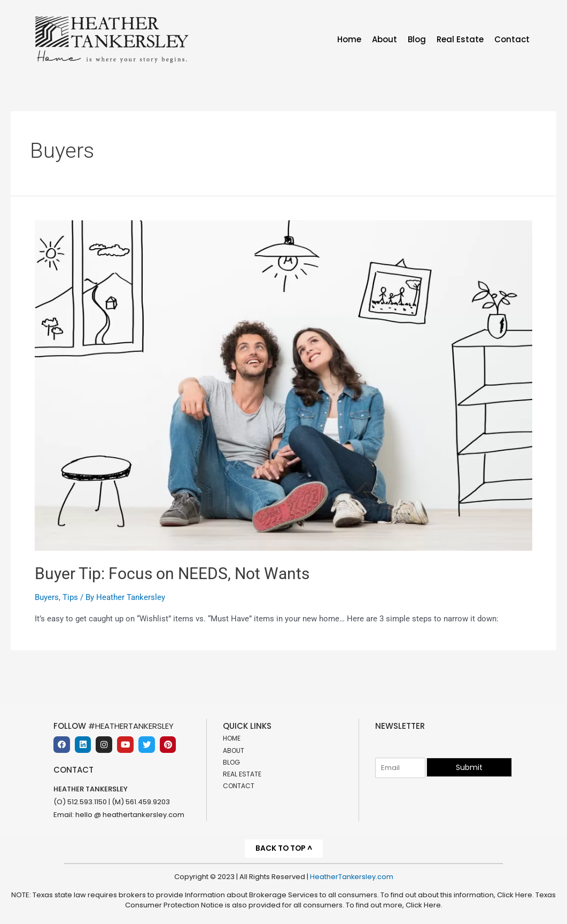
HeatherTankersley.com (351, 877)
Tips (70, 597)
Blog (417, 39)
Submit (469, 767)
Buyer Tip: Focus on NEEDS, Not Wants (172, 573)
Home (349, 39)
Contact (512, 39)
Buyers (47, 597)
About (385, 39)
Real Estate (460, 39)
